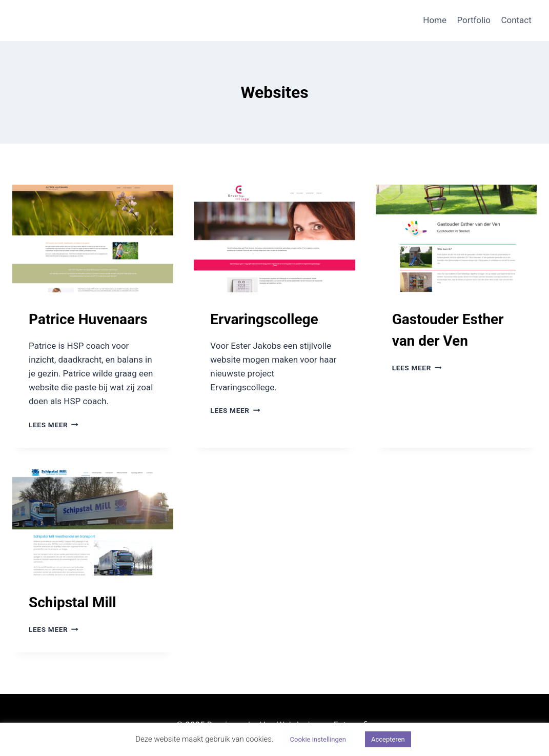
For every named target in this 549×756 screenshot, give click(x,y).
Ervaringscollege (264, 319)
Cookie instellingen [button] (318, 739)
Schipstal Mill (73, 602)
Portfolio (474, 20)
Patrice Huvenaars (88, 319)
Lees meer (54, 425)
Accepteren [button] (388, 739)
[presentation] (93, 238)
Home (435, 20)
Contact (516, 20)
